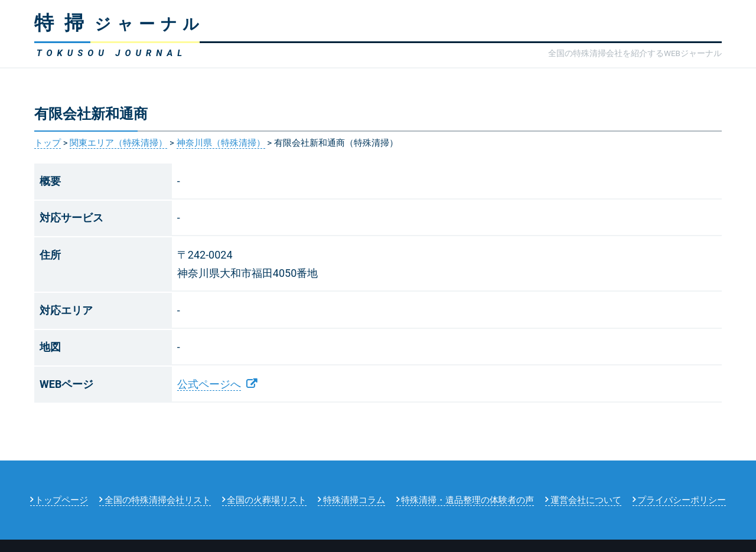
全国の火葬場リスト (267, 500)
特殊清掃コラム (354, 500)
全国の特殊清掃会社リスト (158, 500)
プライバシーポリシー (682, 500)
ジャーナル (120, 24)
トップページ (61, 500)
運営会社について (586, 500)
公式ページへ (209, 384)
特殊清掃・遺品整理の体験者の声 (467, 500)
